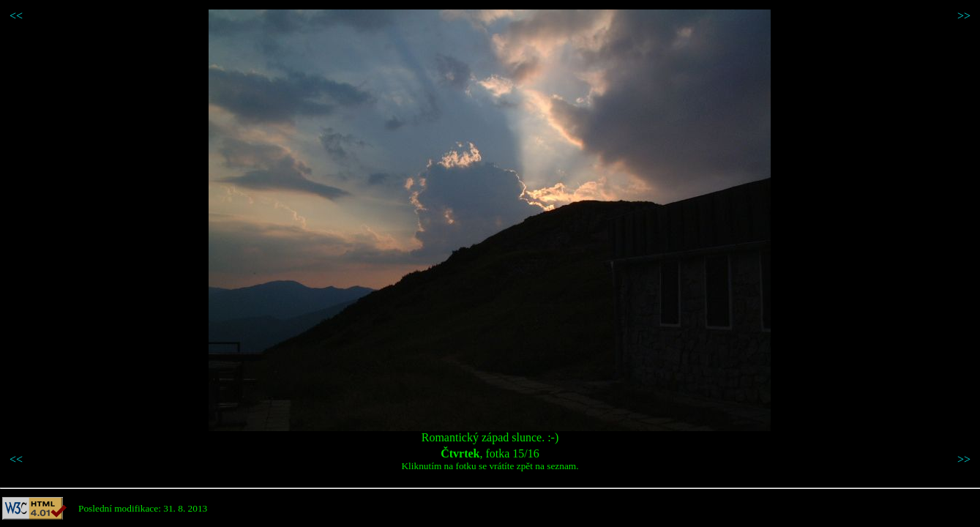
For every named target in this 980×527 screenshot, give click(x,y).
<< (16, 16)
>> (964, 16)
